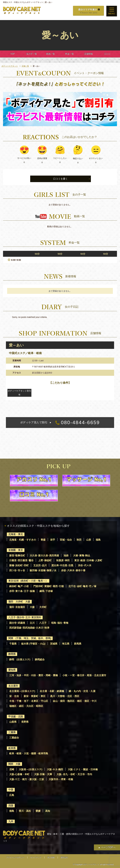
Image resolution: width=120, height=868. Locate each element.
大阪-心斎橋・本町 (19, 774)
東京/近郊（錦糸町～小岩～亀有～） (28, 581)
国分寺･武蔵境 (17, 623)
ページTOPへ (108, 847)
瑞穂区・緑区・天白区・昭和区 (26, 706)
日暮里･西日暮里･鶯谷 (21, 560)
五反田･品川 (40, 565)
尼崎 (12, 769)
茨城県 (54, 644)
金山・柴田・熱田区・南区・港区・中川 (75, 701)
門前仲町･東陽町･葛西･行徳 (49, 586)
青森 (43, 540)
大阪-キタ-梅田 (55, 769)
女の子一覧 (32, 54)
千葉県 (13, 644)
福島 (98, 540)
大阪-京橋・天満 (43, 774)
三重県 (12, 732)
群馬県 (78, 644)
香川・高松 (25, 811)
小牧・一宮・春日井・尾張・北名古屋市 (84, 675)
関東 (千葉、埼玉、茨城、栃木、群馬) (30, 638)
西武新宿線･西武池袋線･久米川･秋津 (29, 628)
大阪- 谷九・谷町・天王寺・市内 (74, 774)
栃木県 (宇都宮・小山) (33, 644)
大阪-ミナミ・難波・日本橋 (83, 769)
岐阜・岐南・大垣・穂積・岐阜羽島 (29, 753)
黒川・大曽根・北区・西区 (65, 696)
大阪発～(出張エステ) (31, 769)
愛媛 (38, 811)
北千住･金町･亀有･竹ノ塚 (82, 586)
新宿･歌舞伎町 (17, 556)
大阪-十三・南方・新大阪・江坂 (27, 779)
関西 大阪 (14, 764)
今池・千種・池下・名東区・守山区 (29, 701)
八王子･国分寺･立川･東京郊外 (25, 617)
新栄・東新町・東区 (35, 696)
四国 (11, 806)
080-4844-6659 (60, 423)
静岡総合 (40, 660)
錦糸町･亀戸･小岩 (19, 586)
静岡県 (12, 654)
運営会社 (64, 858)
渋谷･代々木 (85, 565)
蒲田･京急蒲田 (17, 607)
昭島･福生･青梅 (60, 623)
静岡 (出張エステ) (20, 660)
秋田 (79, 540)
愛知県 (12, 670)
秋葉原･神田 (63, 560)
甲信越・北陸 (16, 717)
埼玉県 (66, 644)
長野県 (25, 722)
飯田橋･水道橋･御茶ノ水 (43, 570)
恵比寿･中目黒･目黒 (62, 565)
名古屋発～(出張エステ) (22, 691)
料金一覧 (69, 54)
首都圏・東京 (16, 550)
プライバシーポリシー (15, 858)
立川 (32, 623)
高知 (48, 811)
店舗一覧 (25, 66)
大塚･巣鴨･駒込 (82, 556)
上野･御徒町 (45, 560)
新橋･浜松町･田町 (19, 565)
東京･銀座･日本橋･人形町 (88, 560)
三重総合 (14, 738)
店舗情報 (88, 54)
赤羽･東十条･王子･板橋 (22, 591)
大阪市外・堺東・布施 (61, 779)
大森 (32, 607)
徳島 (12, 811)
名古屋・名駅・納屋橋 (52, 691)
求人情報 (51, 858)
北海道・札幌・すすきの (23, 540)
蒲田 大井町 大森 (19, 602)
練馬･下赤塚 (46, 591)
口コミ (108, 54)
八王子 (43, 623)
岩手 (53, 540)
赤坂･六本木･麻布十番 (73, 570)
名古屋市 (13, 686)
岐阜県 (12, 748)
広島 (12, 795)
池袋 (66, 556)
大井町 (43, 607)
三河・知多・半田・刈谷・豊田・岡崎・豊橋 (34, 675)
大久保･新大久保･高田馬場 (44, 556)
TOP (13, 54)
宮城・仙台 (66, 540)
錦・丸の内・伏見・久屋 (82, 691)
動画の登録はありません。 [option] (60, 227)
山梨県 (13, 722)
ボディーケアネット (10, 66)
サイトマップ (36, 858)
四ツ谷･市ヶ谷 (17, 570)
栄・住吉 (14, 696)
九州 (11, 821)
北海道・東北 (16, 534)
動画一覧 (51, 54)
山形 (89, 540)
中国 (11, 790)
